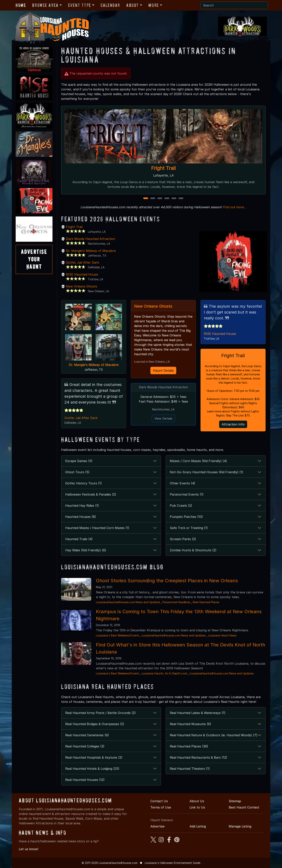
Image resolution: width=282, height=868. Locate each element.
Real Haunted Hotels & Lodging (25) (92, 769)
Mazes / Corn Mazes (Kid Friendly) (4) (198, 461)
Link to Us (197, 807)
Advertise (157, 826)
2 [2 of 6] (153, 199)
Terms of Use (161, 807)
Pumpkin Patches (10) (186, 517)
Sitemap (235, 801)
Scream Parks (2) (183, 539)
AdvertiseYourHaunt (34, 259)
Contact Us (159, 801)
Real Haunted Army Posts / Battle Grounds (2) (100, 713)
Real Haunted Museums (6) (190, 724)
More (154, 5)
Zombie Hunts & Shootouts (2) (193, 550)
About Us (197, 801)
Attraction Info (233, 424)
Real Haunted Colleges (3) (85, 746)
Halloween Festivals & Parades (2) (91, 494)
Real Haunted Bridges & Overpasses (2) (95, 724)
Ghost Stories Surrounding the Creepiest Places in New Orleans (167, 581)
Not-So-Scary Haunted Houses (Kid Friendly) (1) (207, 472)
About (133, 5)
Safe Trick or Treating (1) (189, 528)
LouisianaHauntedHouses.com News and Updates (128, 602)
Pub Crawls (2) (181, 506)
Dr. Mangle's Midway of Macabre (91, 251)
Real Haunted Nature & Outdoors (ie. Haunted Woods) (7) (214, 735)
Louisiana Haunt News (222, 635)
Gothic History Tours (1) (84, 483)
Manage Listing (240, 826)
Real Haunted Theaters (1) (190, 769)
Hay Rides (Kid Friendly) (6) (86, 550)
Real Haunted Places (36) (189, 746)
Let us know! (28, 849)
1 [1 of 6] (146, 199)
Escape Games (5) (79, 461)
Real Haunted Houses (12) (85, 780)
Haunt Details (163, 370)
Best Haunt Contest (244, 807)
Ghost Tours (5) (77, 472)
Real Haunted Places (206, 602)
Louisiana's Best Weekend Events (118, 635)
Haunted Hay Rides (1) (82, 506)
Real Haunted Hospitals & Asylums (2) (94, 757)
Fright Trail (163, 168)
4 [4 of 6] (167, 199)
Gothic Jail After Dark (83, 262)
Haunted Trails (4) (79, 539)
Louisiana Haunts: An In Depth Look (164, 673)
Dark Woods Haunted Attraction (91, 239)
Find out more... (235, 207)
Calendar (110, 5)
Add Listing (198, 826)
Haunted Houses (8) (81, 517)
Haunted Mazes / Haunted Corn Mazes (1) (97, 528)
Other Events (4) (183, 483)
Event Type (80, 5)
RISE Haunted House (82, 274)
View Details (163, 418)
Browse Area (45, 5)
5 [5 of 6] (174, 199)
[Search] (234, 5)
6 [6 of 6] (181, 199)
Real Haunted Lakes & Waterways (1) (198, 713)
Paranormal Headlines (176, 602)
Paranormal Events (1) (187, 494)
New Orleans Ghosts (82, 286)
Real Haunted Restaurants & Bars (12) (198, 757)
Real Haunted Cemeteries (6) (87, 735)
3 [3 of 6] (160, 199)
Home (21, 5)
